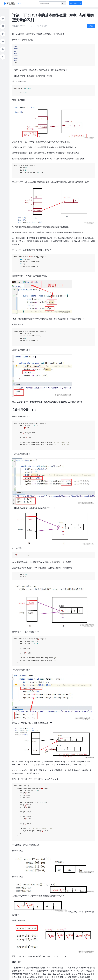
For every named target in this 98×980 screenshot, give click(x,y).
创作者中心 (74, 3)
